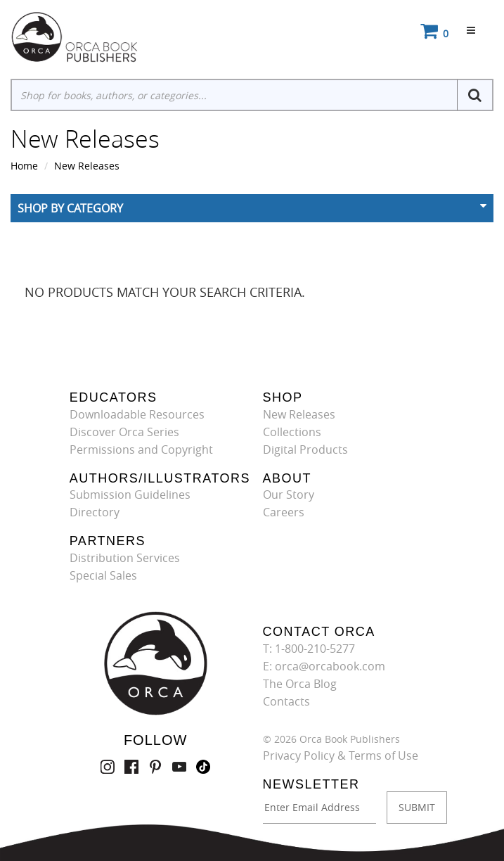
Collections (292, 432)
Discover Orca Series (124, 432)
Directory (95, 512)
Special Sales (103, 575)
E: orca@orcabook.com (324, 666)
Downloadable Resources (137, 414)
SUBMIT (417, 807)
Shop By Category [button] (70, 208)
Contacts (286, 701)
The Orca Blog (300, 684)
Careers (284, 512)
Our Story (289, 495)
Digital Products (305, 449)
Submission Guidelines (130, 495)
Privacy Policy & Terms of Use (341, 755)
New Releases (87, 166)
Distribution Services (125, 558)
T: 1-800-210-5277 (309, 649)
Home (24, 166)
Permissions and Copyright (141, 449)
